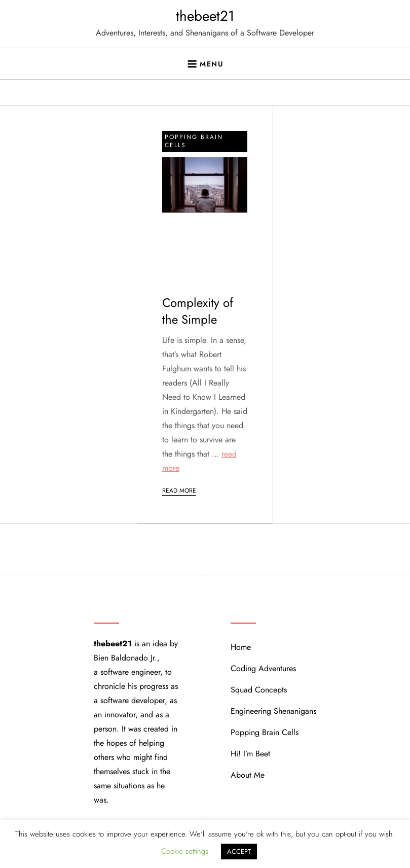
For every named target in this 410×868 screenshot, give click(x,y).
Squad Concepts (259, 690)
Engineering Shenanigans (273, 711)
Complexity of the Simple (198, 311)
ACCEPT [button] (239, 852)
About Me (248, 775)
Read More (179, 491)
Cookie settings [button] (185, 851)
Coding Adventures (263, 668)
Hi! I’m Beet (250, 754)
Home (241, 647)
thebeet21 (205, 16)
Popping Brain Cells (194, 141)
